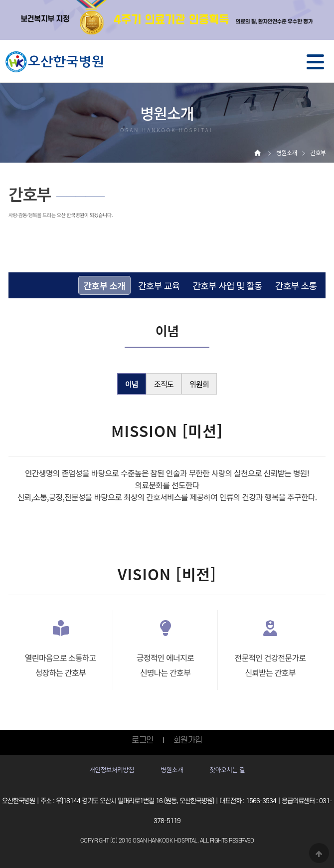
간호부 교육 (159, 285)
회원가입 (188, 740)
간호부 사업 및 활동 (227, 285)
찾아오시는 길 (227, 769)
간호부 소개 (104, 285)
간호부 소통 (296, 285)
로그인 (143, 740)
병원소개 (172, 769)
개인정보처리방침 (112, 769)
